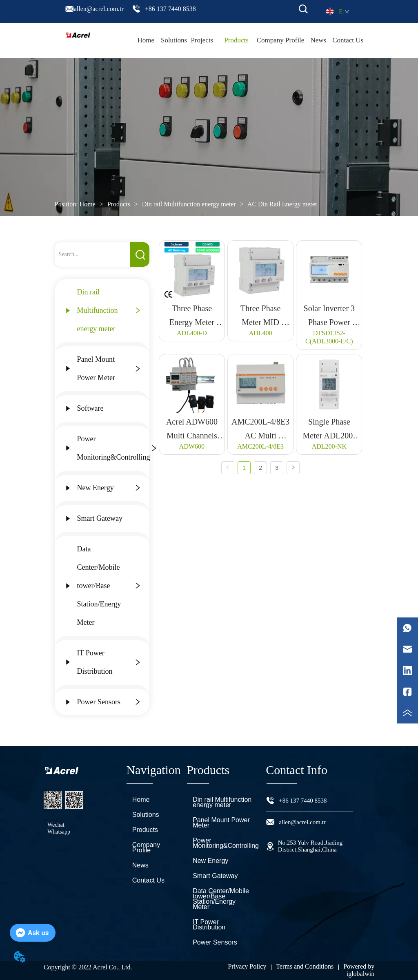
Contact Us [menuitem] (348, 40)
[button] (236, 40)
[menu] (248, 40)
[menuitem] (236, 40)
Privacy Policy (247, 966)
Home (88, 204)
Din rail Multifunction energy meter (189, 204)
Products (119, 204)
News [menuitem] (318, 40)
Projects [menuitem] (202, 40)
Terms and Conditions (305, 966)
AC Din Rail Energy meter (282, 204)
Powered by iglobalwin (359, 970)
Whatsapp (59, 832)
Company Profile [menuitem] (281, 40)
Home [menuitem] (146, 40)
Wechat (56, 825)
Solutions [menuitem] (174, 40)
